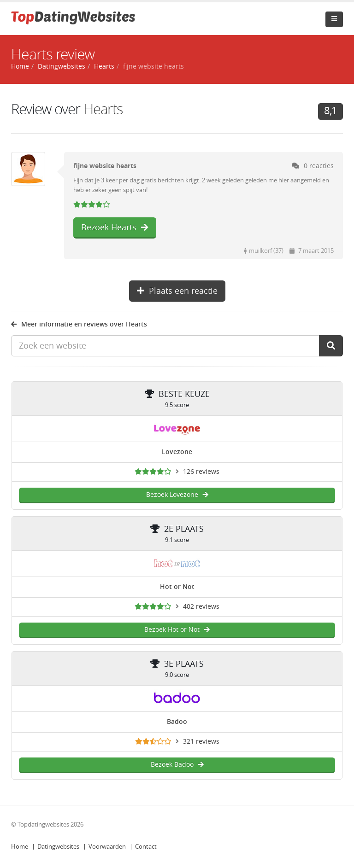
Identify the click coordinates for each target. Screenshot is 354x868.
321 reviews (201, 742)
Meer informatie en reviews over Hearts (79, 324)
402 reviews (201, 607)
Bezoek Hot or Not (177, 630)
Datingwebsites (58, 847)
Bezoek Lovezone (177, 495)
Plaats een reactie (177, 291)
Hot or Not (177, 587)
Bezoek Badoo (177, 765)
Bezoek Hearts (115, 227)
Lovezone (177, 452)
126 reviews (201, 472)
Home (20, 847)
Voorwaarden (107, 847)
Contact (146, 847)
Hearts (104, 67)
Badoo (177, 722)
